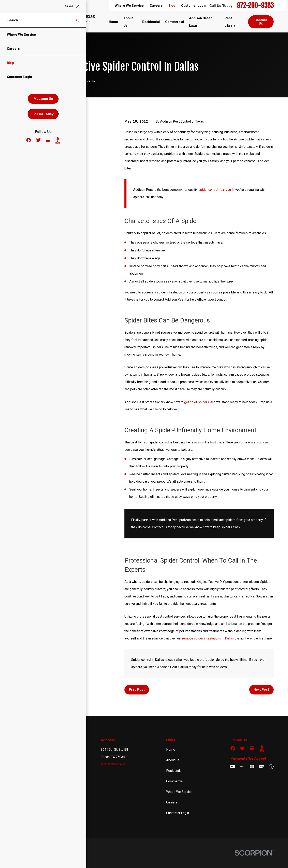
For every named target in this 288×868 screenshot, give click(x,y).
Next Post (261, 690)
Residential (174, 771)
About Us (173, 760)
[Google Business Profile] (252, 748)
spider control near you (215, 190)
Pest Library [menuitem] (230, 22)
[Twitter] (242, 748)
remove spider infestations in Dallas (208, 638)
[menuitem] (20, 859)
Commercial (175, 781)
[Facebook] (233, 748)
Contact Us (261, 22)
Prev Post (137, 690)
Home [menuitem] (113, 22)
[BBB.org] (262, 748)
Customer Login (194, 6)
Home (171, 750)
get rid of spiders (197, 402)
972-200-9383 (255, 6)
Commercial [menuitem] (175, 22)
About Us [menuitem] (128, 22)
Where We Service (129, 6)
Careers (156, 6)
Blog (172, 6)
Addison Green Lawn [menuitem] (201, 22)
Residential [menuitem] (151, 22)
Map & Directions (113, 764)
